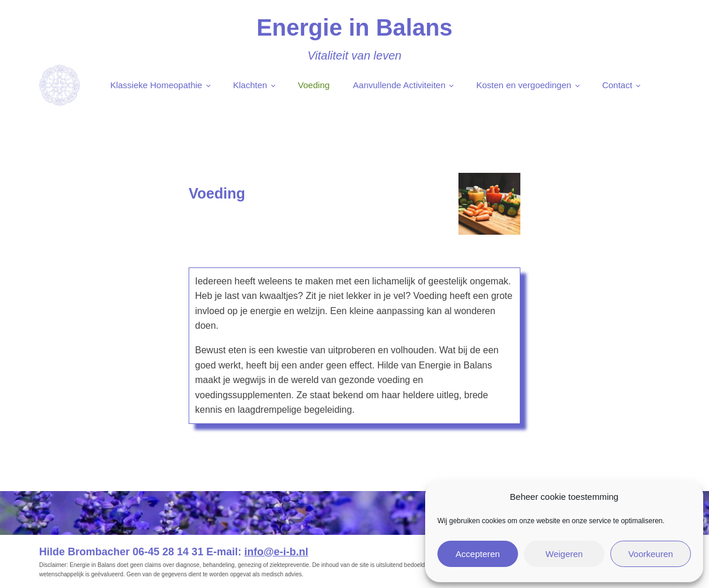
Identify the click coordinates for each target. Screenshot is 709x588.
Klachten (250, 85)
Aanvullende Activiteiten (399, 85)
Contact (617, 85)
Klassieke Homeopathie (157, 85)
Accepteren (478, 554)
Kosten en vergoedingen (524, 85)
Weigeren (564, 554)
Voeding (314, 85)
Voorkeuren (651, 554)
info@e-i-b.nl (276, 552)
